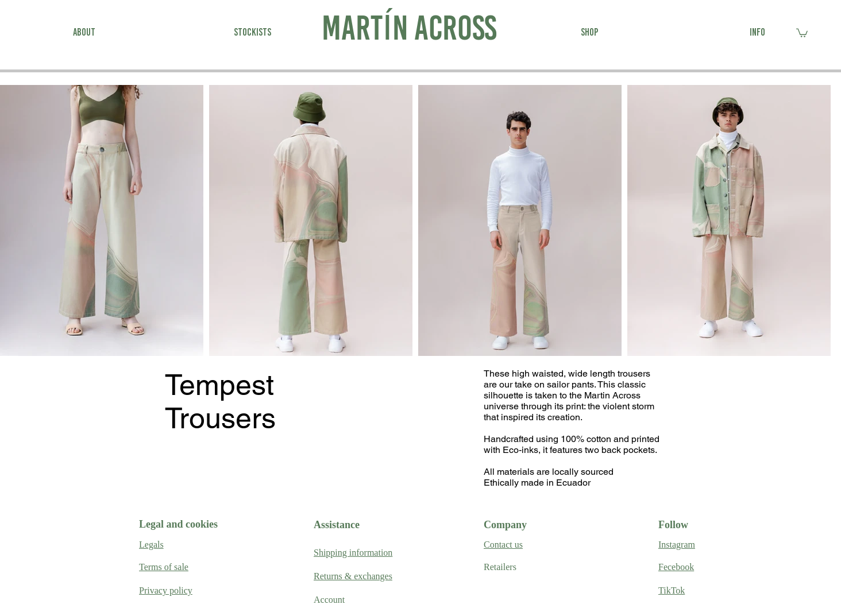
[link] (802, 32)
